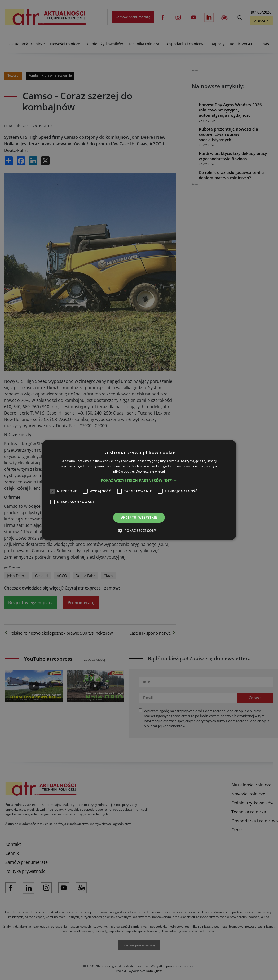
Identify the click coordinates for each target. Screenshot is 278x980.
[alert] (139, 490)
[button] (139, 480)
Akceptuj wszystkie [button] (139, 517)
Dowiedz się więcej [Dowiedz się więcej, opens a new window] (150, 471)
